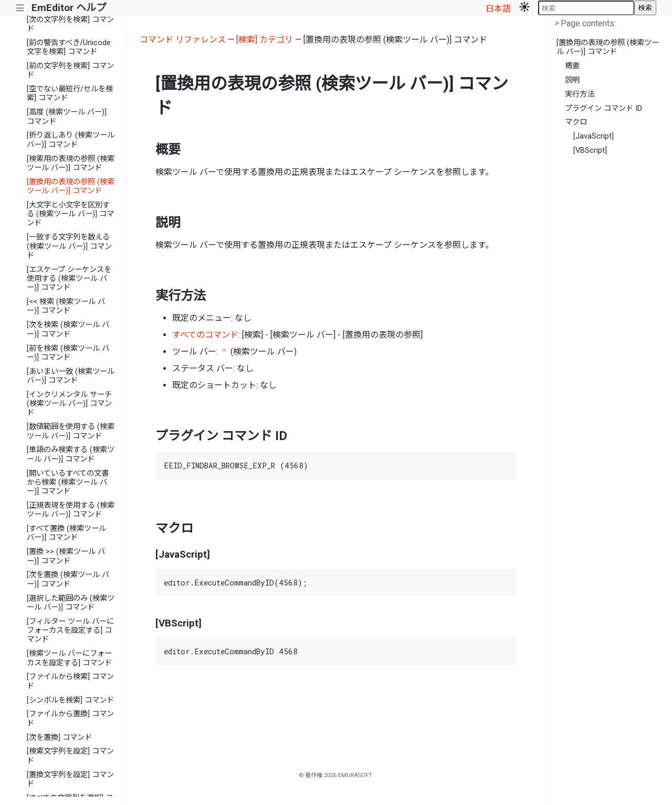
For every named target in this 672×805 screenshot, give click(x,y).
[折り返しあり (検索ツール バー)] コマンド (71, 140)
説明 (572, 80)
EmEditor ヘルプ (69, 8)
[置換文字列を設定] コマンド (70, 779)
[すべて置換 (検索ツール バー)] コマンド (66, 533)
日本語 (498, 9)
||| (20, 8)
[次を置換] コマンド (59, 738)
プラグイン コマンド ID (603, 108)
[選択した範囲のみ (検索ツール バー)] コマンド (71, 603)
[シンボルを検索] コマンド (70, 700)
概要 (572, 66)
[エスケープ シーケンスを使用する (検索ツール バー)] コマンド (69, 279)
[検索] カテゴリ (265, 40)
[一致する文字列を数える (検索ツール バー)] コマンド (69, 246)
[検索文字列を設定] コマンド (70, 756)
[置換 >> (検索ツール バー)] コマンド (66, 556)
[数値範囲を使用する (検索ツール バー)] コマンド (71, 431)
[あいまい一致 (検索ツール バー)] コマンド (71, 376)
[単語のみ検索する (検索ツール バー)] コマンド (71, 454)
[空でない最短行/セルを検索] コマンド (70, 93)
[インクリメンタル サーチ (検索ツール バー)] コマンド (69, 404)
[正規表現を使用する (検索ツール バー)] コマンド (71, 510)
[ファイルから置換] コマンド (70, 718)
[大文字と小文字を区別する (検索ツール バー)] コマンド (70, 214)
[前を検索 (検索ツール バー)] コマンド (68, 353)
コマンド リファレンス (183, 40)
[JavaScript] (594, 136)
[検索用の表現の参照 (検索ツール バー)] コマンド (71, 163)
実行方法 (580, 94)
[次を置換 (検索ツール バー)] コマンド (68, 579)
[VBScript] (590, 150)
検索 (645, 8)
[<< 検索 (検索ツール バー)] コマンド (66, 306)
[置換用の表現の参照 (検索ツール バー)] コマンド (71, 186)
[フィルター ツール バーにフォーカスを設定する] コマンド (70, 631)
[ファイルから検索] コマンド (70, 681)
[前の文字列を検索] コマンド (70, 70)
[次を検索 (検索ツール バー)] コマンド (68, 329)
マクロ (576, 122)
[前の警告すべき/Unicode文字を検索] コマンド (69, 47)
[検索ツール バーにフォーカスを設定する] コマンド (69, 658)
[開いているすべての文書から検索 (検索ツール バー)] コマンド (68, 483)
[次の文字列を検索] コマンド (70, 24)
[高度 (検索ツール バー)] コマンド (67, 117)
